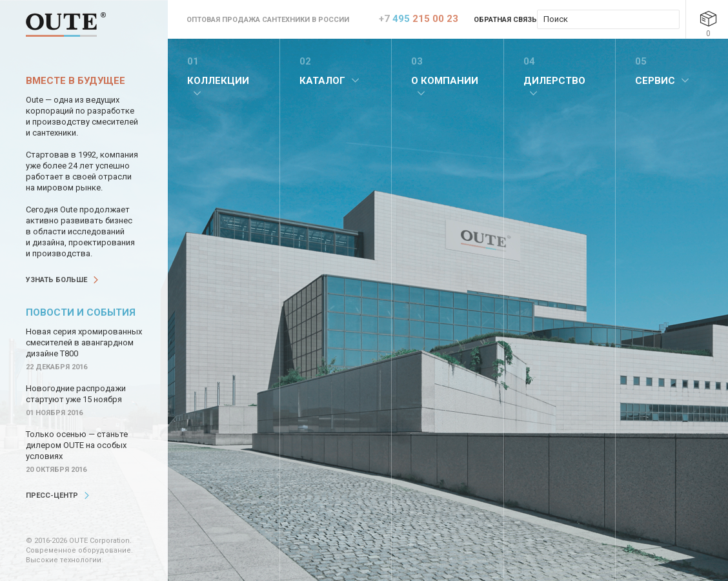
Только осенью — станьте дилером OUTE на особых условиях (77, 445)
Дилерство (554, 81)
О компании (445, 81)
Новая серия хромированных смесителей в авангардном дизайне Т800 (84, 342)
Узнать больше (56, 280)
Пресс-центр (52, 495)
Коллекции (218, 81)
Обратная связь (505, 20)
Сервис (655, 81)
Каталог (322, 81)
